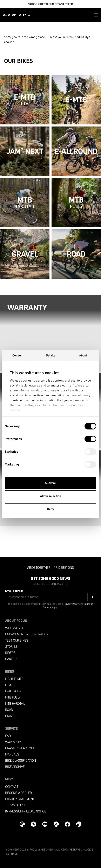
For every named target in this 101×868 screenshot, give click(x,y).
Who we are (15, 628)
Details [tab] (51, 355)
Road (9, 710)
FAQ (8, 736)
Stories (11, 647)
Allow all (51, 483)
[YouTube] (45, 824)
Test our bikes (17, 640)
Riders (10, 653)
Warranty (13, 742)
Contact (12, 787)
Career (11, 659)
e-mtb (10, 685)
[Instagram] (22, 824)
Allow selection (50, 496)
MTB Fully (13, 697)
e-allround (14, 691)
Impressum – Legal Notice (26, 811)
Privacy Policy (71, 604)
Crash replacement (21, 748)
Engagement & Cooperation (27, 634)
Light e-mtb (14, 679)
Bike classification (21, 761)
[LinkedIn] (79, 824)
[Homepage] (16, 15)
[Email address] (50, 597)
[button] (96, 15)
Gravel (11, 716)
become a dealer (18, 793)
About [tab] (83, 355)
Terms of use (16, 805)
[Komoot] (56, 824)
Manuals (12, 754)
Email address (14, 591)
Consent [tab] (18, 355)
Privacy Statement (20, 799)
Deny (50, 509)
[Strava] (33, 824)
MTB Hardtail (15, 704)
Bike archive (15, 767)
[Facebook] (68, 824)
